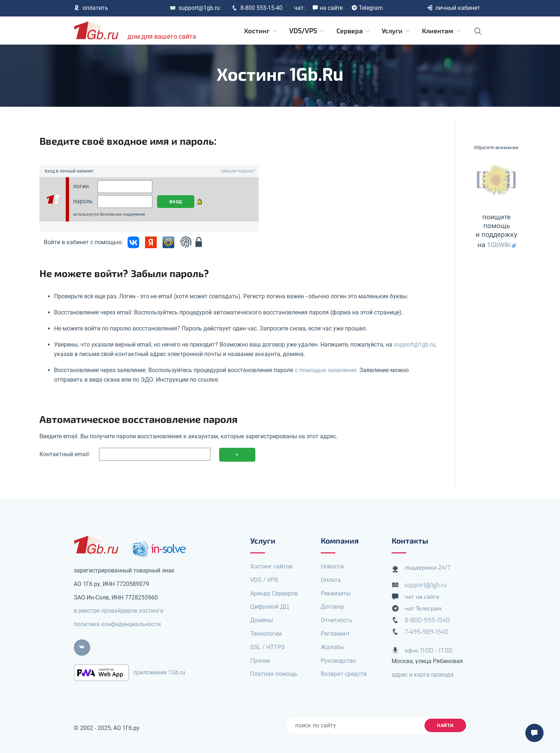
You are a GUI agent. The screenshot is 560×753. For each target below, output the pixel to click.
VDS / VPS (264, 580)
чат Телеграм (423, 608)
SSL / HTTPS (268, 647)
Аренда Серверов (274, 593)
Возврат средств (344, 674)
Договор (332, 607)
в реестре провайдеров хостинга (119, 611)
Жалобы (332, 647)
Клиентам (442, 31)
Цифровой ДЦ (270, 607)
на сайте (327, 8)
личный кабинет (453, 8)
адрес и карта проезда (423, 675)
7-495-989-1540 (427, 632)
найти (445, 725)
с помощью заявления (326, 370)
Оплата (331, 580)
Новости (332, 566)
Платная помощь (274, 674)
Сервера (354, 31)
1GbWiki (499, 245)
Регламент (335, 634)
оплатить (91, 8)
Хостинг (261, 31)
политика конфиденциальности (117, 624)
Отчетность (337, 620)
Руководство (338, 661)
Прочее (260, 661)
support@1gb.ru (195, 8)
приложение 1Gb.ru (159, 672)
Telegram (367, 8)
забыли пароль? (238, 171)
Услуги (396, 31)
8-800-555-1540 (427, 620)
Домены (262, 620)
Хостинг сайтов (271, 566)
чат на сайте (422, 597)
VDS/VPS (307, 31)
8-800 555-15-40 (257, 8)
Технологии (266, 634)
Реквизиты (336, 593)
